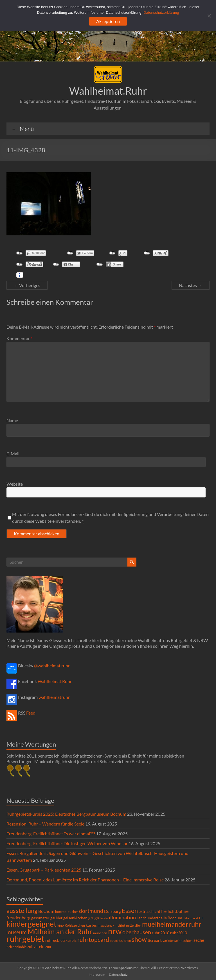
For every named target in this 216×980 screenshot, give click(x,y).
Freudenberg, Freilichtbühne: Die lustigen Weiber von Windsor (67, 843)
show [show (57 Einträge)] (139, 939)
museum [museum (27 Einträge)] (17, 932)
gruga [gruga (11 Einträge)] (94, 918)
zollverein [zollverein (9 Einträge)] (36, 946)
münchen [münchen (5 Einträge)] (100, 933)
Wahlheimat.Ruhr (108, 91)
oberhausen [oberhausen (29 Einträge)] (137, 932)
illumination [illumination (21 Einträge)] (122, 917)
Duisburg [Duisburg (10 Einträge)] (112, 911)
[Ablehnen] (209, 16)
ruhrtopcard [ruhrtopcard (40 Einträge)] (93, 939)
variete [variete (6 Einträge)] (168, 941)
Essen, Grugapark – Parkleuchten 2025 (44, 870)
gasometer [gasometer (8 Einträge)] (40, 918)
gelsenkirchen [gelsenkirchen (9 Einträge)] (75, 918)
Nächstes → (191, 285)
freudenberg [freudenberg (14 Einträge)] (18, 918)
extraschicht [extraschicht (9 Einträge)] (149, 911)
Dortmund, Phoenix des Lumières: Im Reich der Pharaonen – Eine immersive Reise (85, 880)
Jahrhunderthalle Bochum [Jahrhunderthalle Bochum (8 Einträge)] (159, 918)
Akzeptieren (108, 21)
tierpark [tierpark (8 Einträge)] (155, 940)
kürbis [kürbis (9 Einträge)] (91, 925)
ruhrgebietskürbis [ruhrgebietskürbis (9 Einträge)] (61, 940)
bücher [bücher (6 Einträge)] (73, 912)
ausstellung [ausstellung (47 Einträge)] (22, 910)
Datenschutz (118, 975)
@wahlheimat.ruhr (52, 666)
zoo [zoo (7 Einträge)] (48, 947)
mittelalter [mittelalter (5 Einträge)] (134, 925)
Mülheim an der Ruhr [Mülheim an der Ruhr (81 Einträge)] (60, 932)
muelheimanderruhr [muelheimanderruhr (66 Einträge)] (172, 924)
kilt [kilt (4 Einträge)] (201, 918)
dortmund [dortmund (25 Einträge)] (91, 911)
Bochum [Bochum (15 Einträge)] (46, 911)
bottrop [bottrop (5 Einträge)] (61, 912)
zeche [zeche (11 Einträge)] (199, 940)
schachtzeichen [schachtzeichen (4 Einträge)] (120, 941)
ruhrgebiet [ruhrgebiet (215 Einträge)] (25, 939)
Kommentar (19, 338)
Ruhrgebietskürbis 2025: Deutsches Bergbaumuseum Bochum (66, 814)
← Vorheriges (27, 285)
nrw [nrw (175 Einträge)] (115, 931)
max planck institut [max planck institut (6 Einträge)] (111, 925)
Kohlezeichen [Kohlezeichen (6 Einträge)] (75, 925)
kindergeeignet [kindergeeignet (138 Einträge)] (31, 924)
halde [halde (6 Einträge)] (104, 918)
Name (12, 420)
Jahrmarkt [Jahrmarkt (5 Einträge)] (191, 918)
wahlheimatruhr (54, 697)
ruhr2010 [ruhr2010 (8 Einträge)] (179, 933)
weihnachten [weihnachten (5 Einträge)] (183, 941)
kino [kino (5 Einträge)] (61, 925)
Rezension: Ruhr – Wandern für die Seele (45, 824)
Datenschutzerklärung (161, 12)
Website (15, 484)
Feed (31, 713)
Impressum (97, 975)
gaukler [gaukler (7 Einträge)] (56, 918)
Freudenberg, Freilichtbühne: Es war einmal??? (51, 834)
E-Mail (13, 453)
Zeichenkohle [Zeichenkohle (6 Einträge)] (16, 947)
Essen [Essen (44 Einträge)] (130, 911)
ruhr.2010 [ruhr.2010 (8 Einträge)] (161, 933)
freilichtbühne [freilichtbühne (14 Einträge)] (175, 911)
